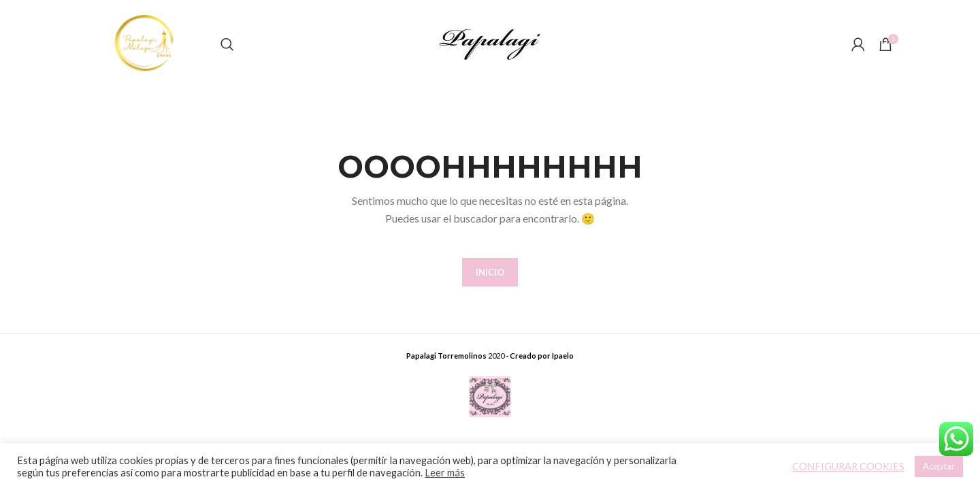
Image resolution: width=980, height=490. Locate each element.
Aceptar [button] (939, 466)
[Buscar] (227, 44)
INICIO (490, 272)
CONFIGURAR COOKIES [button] (848, 467)
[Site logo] (146, 43)
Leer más (445, 473)
